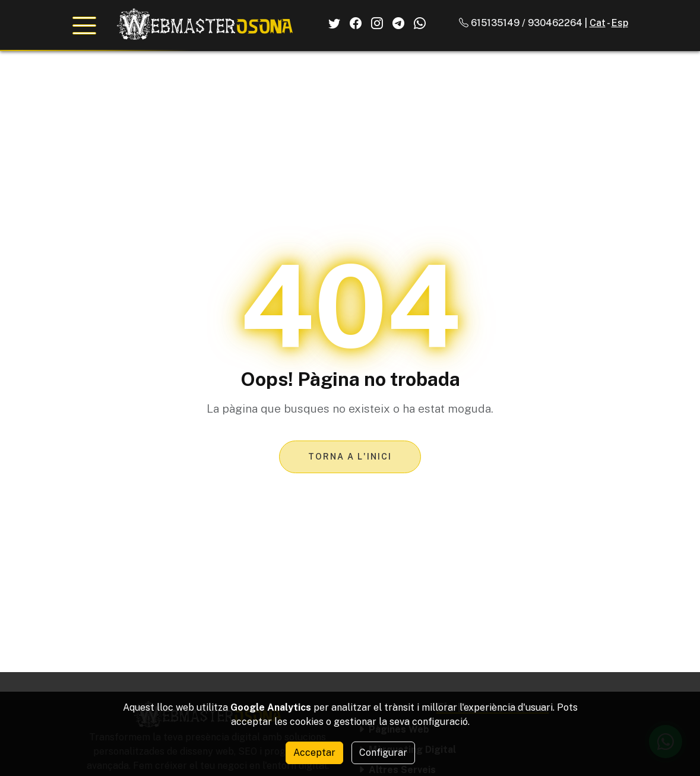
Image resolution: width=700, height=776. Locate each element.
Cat (598, 23)
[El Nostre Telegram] (398, 23)
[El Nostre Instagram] (377, 23)
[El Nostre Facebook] (356, 23)
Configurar (383, 753)
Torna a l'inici (350, 457)
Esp (620, 23)
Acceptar (314, 753)
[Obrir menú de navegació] (84, 26)
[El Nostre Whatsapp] (420, 23)
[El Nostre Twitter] (334, 23)
